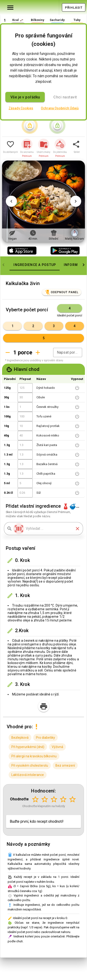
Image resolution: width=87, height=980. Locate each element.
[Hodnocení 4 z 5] (63, 799)
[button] (22, 20)
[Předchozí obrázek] (11, 201)
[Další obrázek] (76, 201)
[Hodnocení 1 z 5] (35, 799)
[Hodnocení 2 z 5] (45, 799)
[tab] (35, 265)
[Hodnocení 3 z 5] (54, 799)
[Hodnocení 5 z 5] (72, 799)
